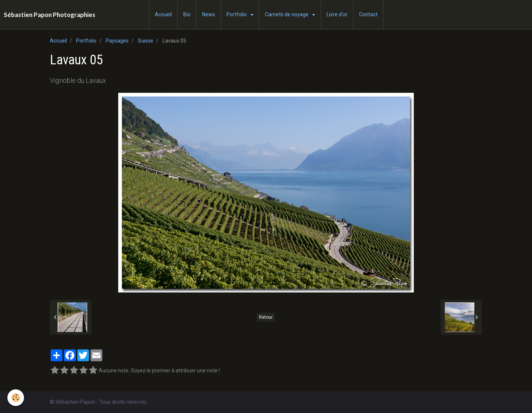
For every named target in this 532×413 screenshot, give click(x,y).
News (209, 14)
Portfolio (237, 14)
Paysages (117, 41)
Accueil (163, 14)
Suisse (146, 41)
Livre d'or (337, 14)
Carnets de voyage (287, 14)
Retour (266, 317)
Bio (187, 14)
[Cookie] (16, 398)
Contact (368, 14)
